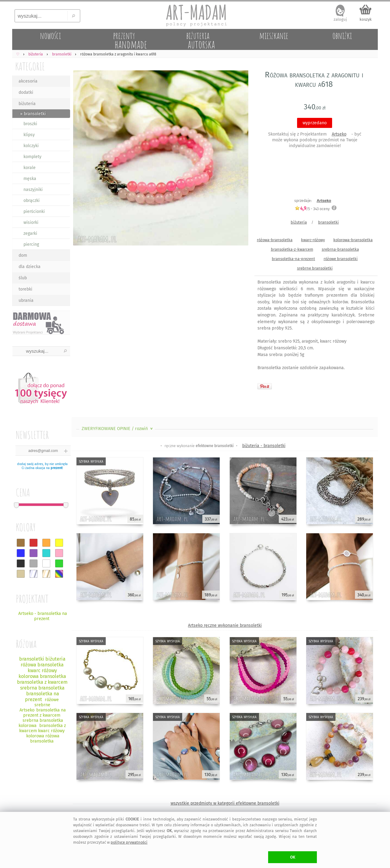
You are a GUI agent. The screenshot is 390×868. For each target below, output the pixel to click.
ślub (23, 278)
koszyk (366, 19)
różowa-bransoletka (275, 240)
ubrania (26, 300)
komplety (32, 157)
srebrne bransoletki (315, 268)
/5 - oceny (312, 209)
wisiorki (31, 222)
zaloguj (340, 19)
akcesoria (28, 81)
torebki (25, 289)
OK (293, 857)
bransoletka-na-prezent (293, 259)
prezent (56, 468)
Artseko (339, 134)
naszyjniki (33, 190)
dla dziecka (30, 267)
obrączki (32, 201)
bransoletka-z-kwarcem (292, 249)
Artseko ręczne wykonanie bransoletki (225, 625)
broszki (30, 124)
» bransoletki (33, 114)
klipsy (29, 135)
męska (30, 179)
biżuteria (27, 104)
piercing (31, 244)
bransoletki (328, 222)
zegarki (30, 233)
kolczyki (31, 146)
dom (23, 255)
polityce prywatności (129, 842)
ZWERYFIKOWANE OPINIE (118, 429)
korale (30, 168)
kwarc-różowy (313, 240)
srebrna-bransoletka (340, 249)
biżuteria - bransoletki (264, 446)
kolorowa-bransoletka (353, 240)
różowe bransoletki (341, 259)
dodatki (26, 92)
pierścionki (34, 212)
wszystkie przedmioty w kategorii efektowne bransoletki (225, 803)
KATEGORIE (30, 66)
